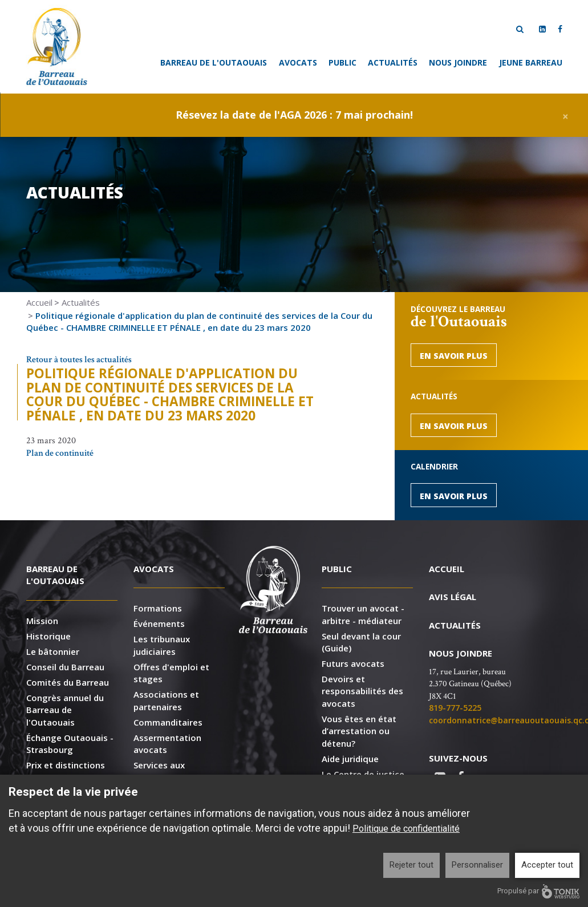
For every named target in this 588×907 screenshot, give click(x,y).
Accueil (39, 302)
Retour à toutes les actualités (79, 360)
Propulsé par (538, 891)
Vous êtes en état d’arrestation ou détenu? (359, 731)
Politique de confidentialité (406, 829)
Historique (48, 636)
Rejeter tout (411, 865)
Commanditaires (168, 722)
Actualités (393, 62)
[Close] (565, 115)
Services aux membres (159, 771)
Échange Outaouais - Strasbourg (70, 744)
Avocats (298, 62)
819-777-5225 (455, 708)
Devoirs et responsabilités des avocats (362, 691)
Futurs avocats (353, 663)
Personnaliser (477, 865)
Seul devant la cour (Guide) (361, 642)
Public (342, 62)
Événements (159, 623)
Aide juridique (350, 759)
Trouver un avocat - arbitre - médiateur (363, 614)
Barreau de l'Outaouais (214, 62)
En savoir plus (454, 356)
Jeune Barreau (531, 62)
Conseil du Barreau (65, 667)
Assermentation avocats (167, 744)
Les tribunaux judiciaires (162, 645)
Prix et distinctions (66, 765)
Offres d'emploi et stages (171, 673)
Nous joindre (458, 62)
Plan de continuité (60, 453)
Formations (158, 608)
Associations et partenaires (166, 700)
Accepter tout (547, 865)
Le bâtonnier (53, 651)
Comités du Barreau (68, 682)
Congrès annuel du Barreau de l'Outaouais (65, 710)
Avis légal (453, 597)
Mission (42, 621)
